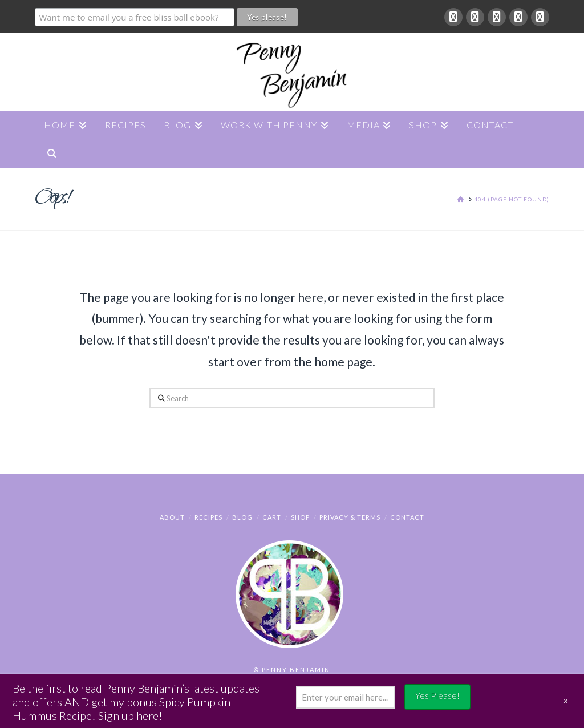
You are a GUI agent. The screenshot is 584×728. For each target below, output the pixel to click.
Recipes (208, 517)
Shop (300, 517)
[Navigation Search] (51, 153)
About (172, 517)
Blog (242, 517)
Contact (407, 517)
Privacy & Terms (350, 517)
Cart (272, 517)
